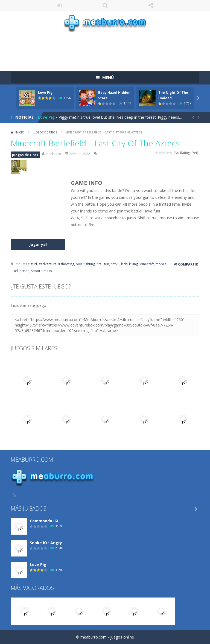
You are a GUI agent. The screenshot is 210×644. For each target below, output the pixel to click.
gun (106, 264)
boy (79, 264)
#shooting (66, 264)
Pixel (14, 271)
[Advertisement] (110, 49)
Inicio (20, 132)
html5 (115, 264)
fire (99, 264)
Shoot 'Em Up (42, 271)
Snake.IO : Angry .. (48, 543)
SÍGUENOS (151, 5)
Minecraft (147, 264)
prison (24, 271)
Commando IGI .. (46, 521)
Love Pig (45, 93)
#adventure (48, 264)
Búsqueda (105, 5)
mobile (161, 264)
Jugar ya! (38, 244)
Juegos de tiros (45, 132)
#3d (34, 264)
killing (133, 264)
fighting (89, 264)
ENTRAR (59, 5)
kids (124, 264)
